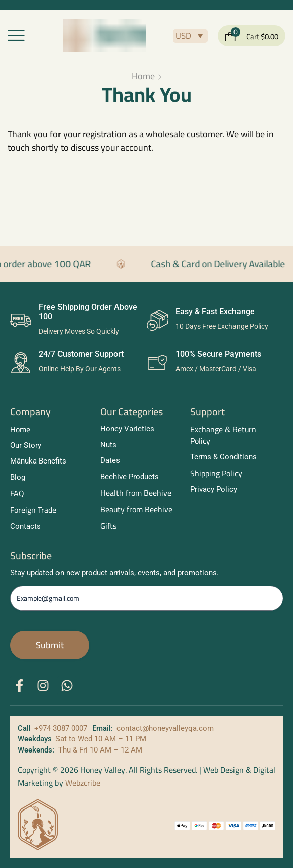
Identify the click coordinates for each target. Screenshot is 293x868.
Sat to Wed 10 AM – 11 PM (101, 739)
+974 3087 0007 (61, 728)
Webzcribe (83, 783)
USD (183, 36)
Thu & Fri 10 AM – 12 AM (100, 750)
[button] (16, 36)
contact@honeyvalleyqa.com (165, 728)
